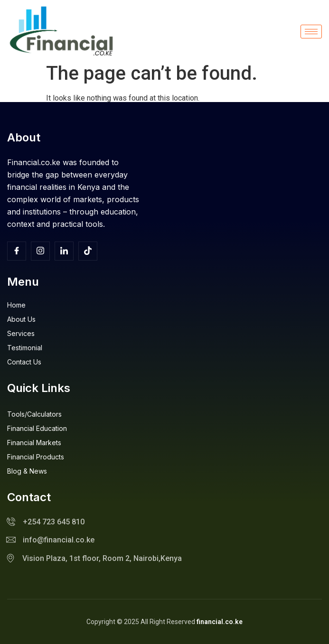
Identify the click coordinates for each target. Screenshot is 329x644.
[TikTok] (88, 251)
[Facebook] (17, 251)
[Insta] (40, 251)
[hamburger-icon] (311, 32)
